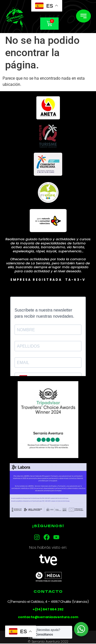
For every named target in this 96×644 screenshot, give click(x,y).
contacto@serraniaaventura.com (48, 617)
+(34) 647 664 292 (48, 609)
